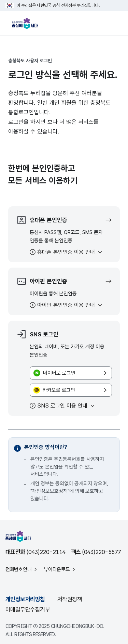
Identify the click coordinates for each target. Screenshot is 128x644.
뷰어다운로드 (57, 569)
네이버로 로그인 (59, 373)
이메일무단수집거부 (28, 609)
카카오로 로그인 (59, 390)
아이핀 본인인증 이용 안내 (66, 305)
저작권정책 (70, 599)
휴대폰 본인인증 (42, 220)
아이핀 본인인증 (42, 281)
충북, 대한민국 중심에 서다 (26, 23)
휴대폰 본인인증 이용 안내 (66, 252)
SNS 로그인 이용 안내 (62, 406)
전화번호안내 (18, 569)
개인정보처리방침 (25, 599)
